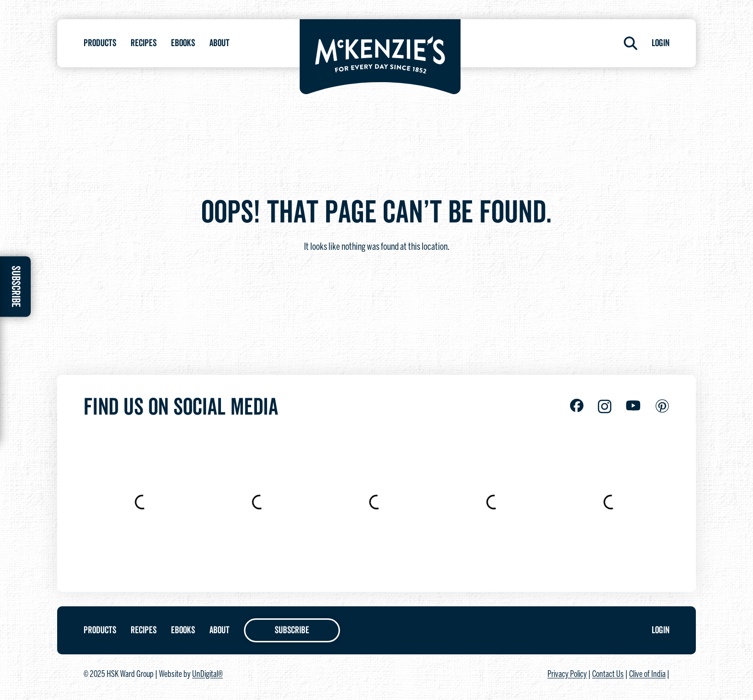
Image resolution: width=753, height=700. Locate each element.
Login (661, 43)
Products (100, 43)
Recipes (144, 43)
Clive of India (647, 675)
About (219, 43)
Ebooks (183, 43)
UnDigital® (207, 675)
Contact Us (608, 675)
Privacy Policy (567, 675)
